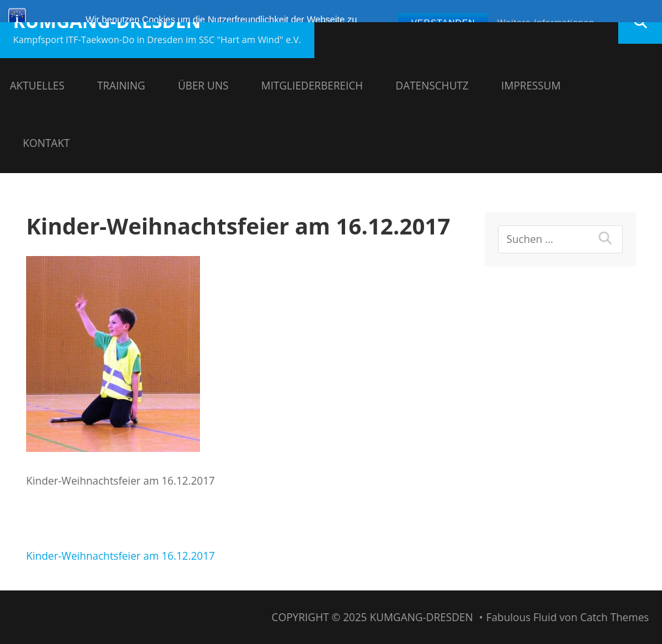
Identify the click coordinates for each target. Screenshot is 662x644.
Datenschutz (432, 86)
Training (121, 86)
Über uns (203, 86)
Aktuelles (37, 86)
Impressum (531, 86)
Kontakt (46, 143)
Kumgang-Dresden (107, 21)
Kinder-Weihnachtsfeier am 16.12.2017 (121, 556)
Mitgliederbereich (312, 86)
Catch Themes (615, 617)
